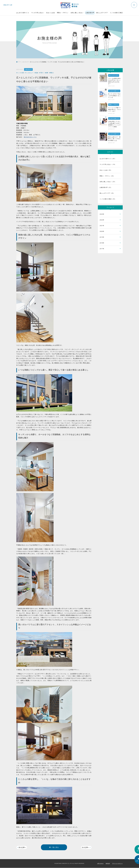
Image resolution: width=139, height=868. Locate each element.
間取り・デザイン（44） (107, 176)
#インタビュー (29, 73)
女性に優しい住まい (77, 13)
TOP (19, 62)
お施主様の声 (90, 13)
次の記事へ (86, 847)
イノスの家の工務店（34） (108, 199)
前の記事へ (22, 847)
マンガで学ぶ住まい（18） (108, 164)
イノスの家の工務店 (116, 13)
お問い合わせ (100, 864)
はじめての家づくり (23, 13)
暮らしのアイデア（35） (107, 193)
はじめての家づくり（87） (108, 159)
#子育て (41, 73)
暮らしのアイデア (102, 13)
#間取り (52, 73)
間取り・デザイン (63, 13)
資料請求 (108, 864)
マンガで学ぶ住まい (38, 13)
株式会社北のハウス (30, 137)
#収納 (36, 73)
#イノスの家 (20, 73)
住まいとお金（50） (106, 170)
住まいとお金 (51, 13)
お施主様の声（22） (106, 187)
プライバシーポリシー (117, 864)
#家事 (46, 73)
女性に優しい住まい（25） (108, 182)
